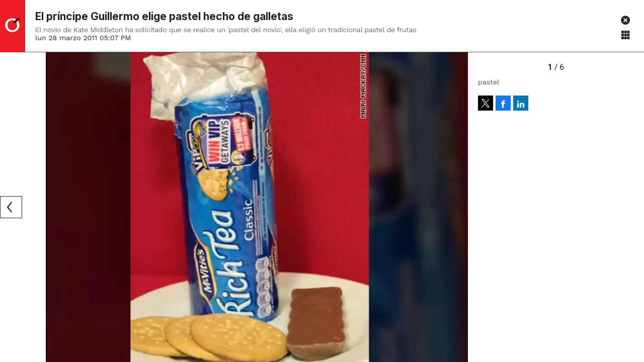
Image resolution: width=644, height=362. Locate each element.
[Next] (457, 207)
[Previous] (11, 207)
